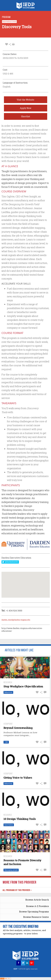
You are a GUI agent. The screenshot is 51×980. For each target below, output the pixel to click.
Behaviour (8, 692)
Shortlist (26, 116)
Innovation (9, 825)
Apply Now (26, 108)
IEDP (26, 969)
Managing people (11, 870)
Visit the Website (26, 100)
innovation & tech (9, 22)
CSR (6, 742)
